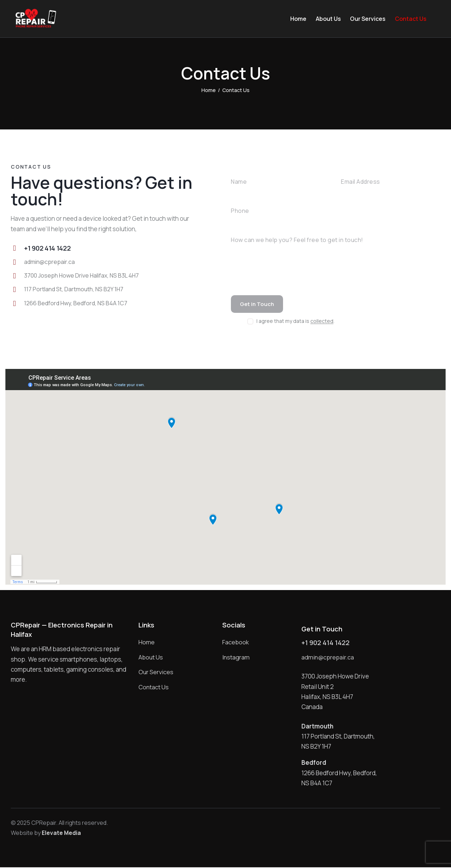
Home (209, 90)
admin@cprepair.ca (50, 262)
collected (322, 322)
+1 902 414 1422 (325, 644)
